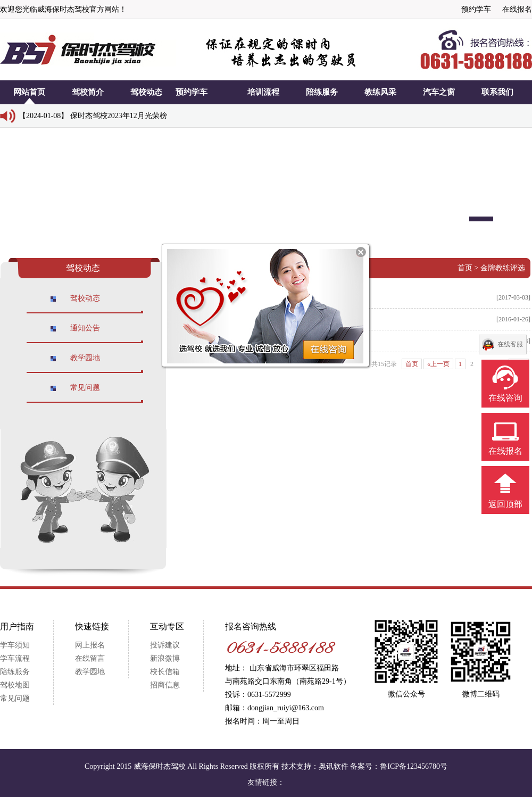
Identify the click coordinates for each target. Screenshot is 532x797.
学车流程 (15, 658)
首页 (465, 268)
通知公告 (85, 328)
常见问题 (85, 388)
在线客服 (510, 344)
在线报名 (517, 9)
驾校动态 (85, 298)
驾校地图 (15, 685)
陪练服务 (15, 672)
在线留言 (90, 658)
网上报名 (90, 645)
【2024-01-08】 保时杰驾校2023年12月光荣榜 (93, 116)
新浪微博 (165, 658)
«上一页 (438, 364)
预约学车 (476, 9)
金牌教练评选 (503, 268)
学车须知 (15, 645)
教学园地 (85, 358)
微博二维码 (481, 694)
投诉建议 (165, 645)
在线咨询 (505, 398)
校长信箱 (165, 672)
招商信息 (165, 685)
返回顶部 (505, 504)
